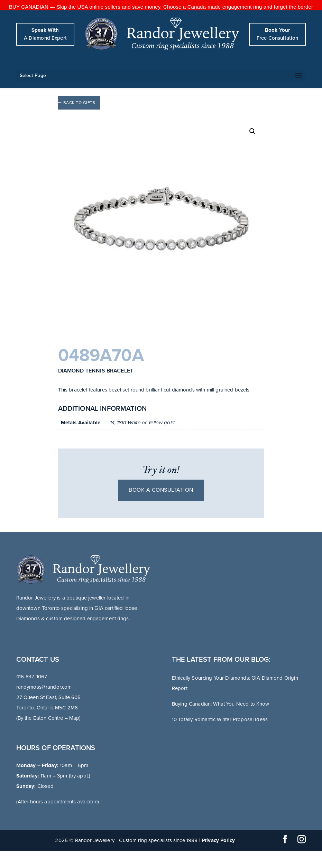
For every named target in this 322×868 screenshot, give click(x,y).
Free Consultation (278, 34)
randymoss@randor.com (44, 687)
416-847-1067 (32, 677)
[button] (252, 131)
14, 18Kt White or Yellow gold (142, 423)
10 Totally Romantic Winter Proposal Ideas (220, 719)
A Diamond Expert (45, 34)
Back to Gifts (79, 103)
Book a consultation (161, 490)
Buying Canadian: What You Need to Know (221, 704)
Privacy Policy (218, 840)
